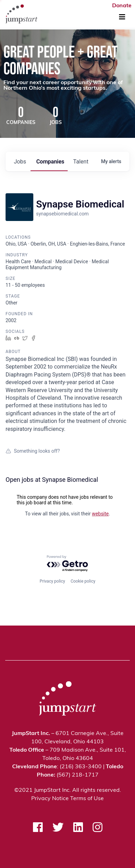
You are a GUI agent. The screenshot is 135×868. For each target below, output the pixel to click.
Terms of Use (87, 799)
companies (50, 162)
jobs (20, 162)
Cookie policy (83, 581)
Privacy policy (52, 581)
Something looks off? (33, 451)
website (100, 514)
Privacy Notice (50, 799)
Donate (122, 6)
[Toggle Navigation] (122, 17)
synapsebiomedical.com (62, 214)
